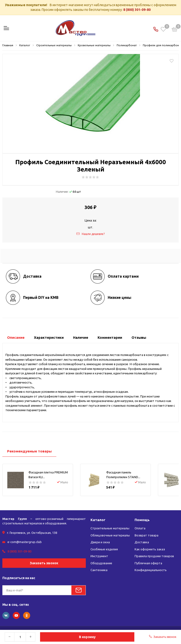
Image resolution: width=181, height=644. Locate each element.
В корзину (87, 637)
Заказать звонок (44, 563)
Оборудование (101, 563)
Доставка (142, 542)
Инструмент (99, 556)
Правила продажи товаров (154, 556)
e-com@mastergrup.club (25, 542)
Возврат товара (146, 535)
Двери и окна (100, 542)
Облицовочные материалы (110, 535)
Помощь (142, 520)
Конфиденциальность (151, 570)
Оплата (140, 528)
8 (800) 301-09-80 (137, 10)
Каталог (98, 520)
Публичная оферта (148, 563)
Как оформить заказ (150, 549)
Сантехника (99, 570)
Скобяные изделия (104, 549)
